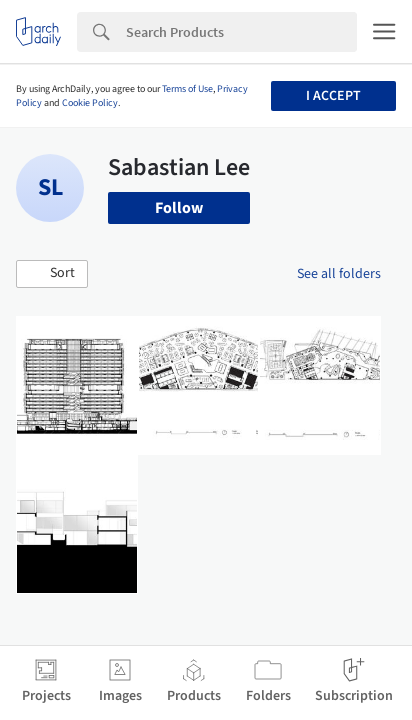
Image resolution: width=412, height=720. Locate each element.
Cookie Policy (90, 103)
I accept (333, 96)
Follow (179, 208)
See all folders (339, 274)
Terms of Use (187, 89)
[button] (52, 274)
